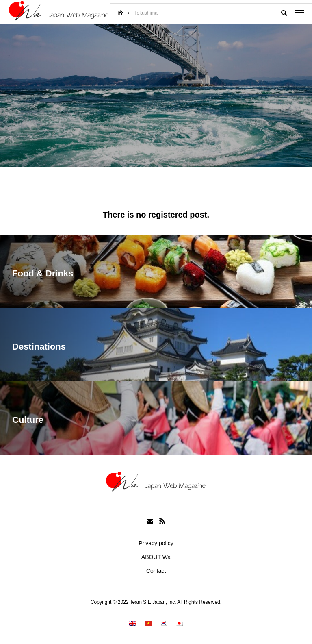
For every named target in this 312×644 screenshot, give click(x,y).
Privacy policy (156, 543)
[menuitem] (133, 623)
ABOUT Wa (156, 557)
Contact (156, 571)
